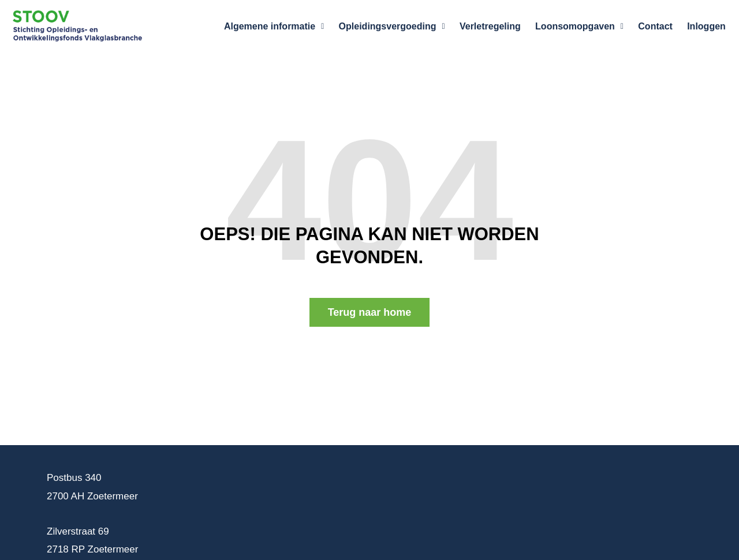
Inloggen (708, 26)
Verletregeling (501, 26)
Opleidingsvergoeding (406, 26)
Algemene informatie (291, 26)
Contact (660, 26)
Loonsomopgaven (587, 26)
